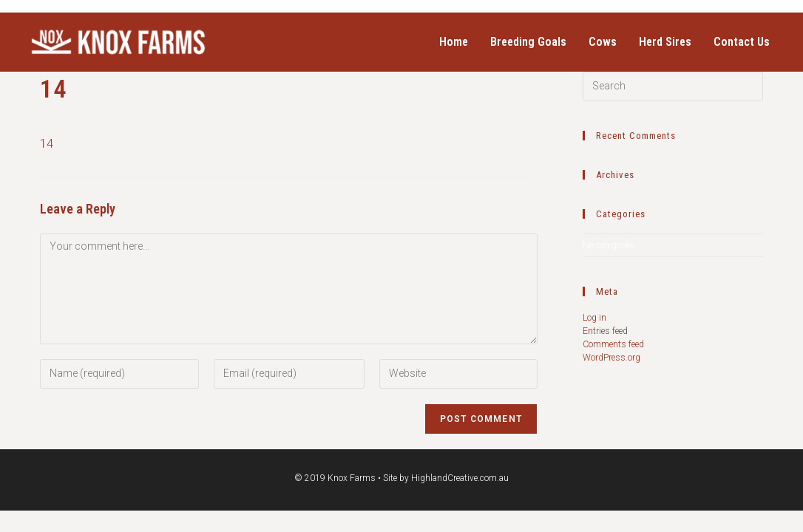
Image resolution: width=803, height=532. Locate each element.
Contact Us (742, 42)
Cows (603, 42)
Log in (594, 318)
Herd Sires (665, 42)
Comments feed (613, 344)
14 (47, 144)
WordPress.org (611, 358)
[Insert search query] (673, 86)
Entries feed (605, 331)
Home (454, 42)
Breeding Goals (528, 42)
